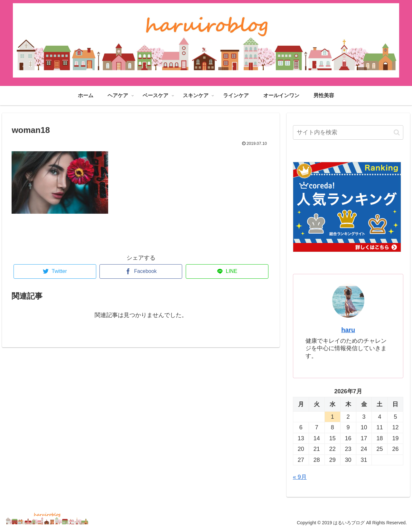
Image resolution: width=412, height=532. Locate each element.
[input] (348, 132)
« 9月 (300, 477)
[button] (397, 132)
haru (348, 330)
